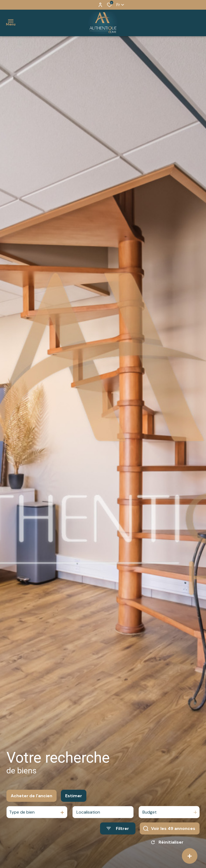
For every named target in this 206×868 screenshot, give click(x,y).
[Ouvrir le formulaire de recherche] (118, 830)
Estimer (74, 797)
